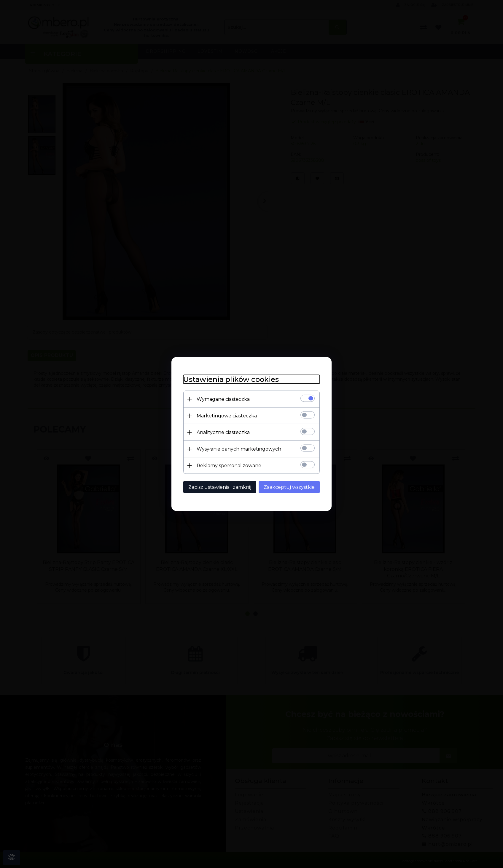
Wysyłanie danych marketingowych (239, 449)
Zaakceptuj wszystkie (289, 487)
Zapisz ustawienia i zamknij (220, 487)
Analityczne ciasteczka (223, 432)
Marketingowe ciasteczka (227, 416)
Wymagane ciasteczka (223, 399)
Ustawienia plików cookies (231, 379)
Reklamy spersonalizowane (229, 466)
